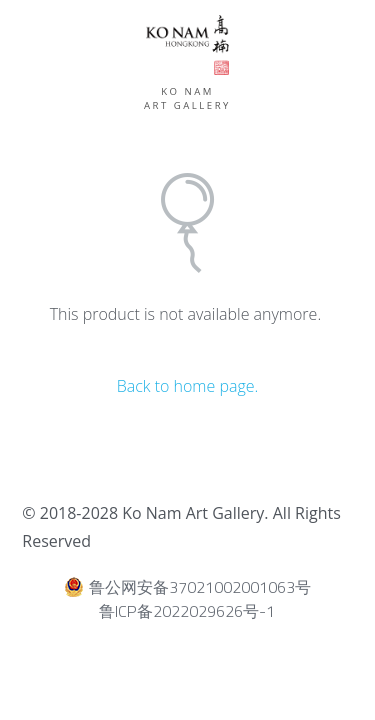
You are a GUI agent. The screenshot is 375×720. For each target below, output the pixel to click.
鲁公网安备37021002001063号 (187, 587)
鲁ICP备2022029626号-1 (187, 611)
